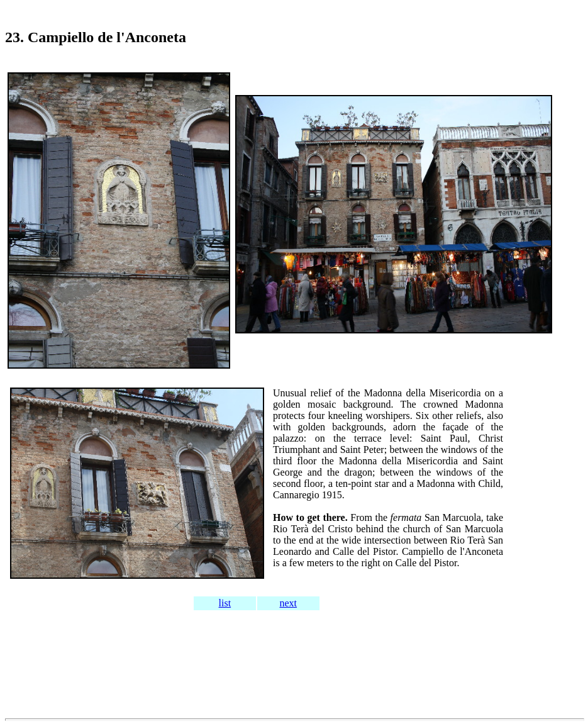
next (289, 603)
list (225, 603)
